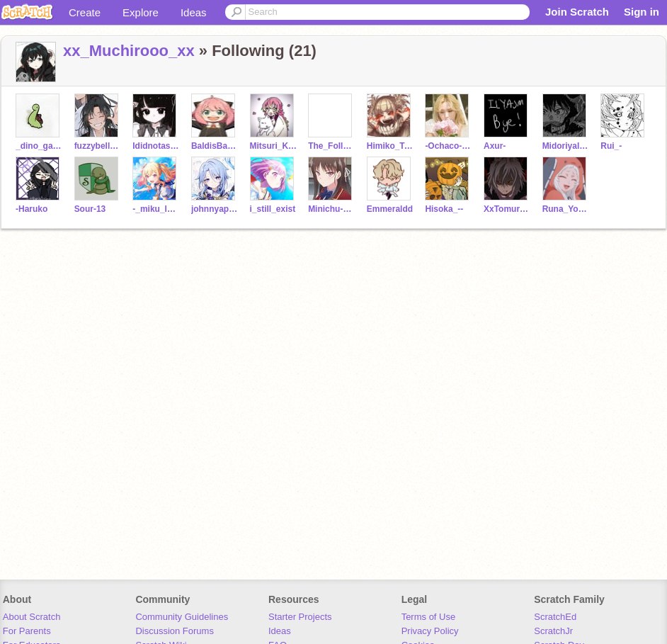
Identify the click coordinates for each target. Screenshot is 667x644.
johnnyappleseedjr (215, 209)
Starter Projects (300, 617)
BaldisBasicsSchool (215, 146)
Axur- (495, 146)
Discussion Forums (175, 631)
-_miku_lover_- (156, 209)
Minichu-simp (332, 209)
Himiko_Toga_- (390, 146)
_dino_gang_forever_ (39, 146)
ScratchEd (555, 617)
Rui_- (611, 146)
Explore (141, 12)
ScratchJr (553, 631)
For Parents (27, 631)
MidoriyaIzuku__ (566, 146)
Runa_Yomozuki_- (566, 209)
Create (85, 12)
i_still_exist (273, 209)
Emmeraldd (390, 209)
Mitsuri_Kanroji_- (274, 146)
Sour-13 (90, 209)
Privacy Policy (430, 631)
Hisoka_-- (444, 209)
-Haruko (32, 209)
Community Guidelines (182, 617)
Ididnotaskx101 (156, 146)
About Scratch (32, 617)
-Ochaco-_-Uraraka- (449, 146)
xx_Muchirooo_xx (129, 51)
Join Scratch (577, 12)
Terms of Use (429, 617)
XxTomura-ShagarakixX (507, 209)
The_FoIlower (332, 146)
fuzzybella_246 (98, 146)
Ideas (194, 12)
